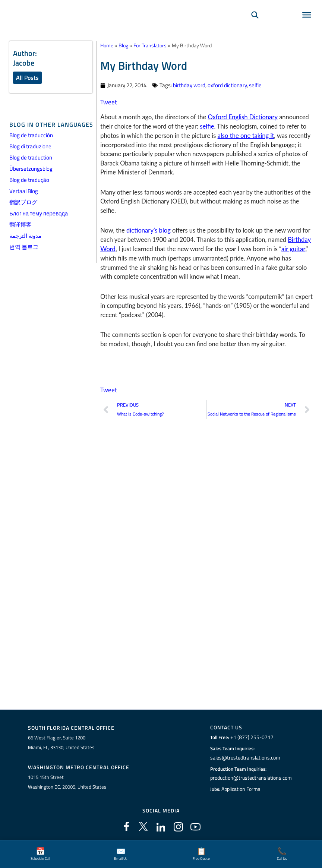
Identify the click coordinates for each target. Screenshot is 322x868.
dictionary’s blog (149, 230)
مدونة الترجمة (25, 236)
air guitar (293, 248)
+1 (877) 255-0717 (251, 737)
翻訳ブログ (23, 202)
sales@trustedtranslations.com (245, 757)
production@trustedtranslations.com (251, 778)
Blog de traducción (31, 135)
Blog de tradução (29, 180)
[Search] (255, 25)
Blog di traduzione (30, 146)
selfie (255, 85)
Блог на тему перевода (39, 213)
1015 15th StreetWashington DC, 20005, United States (67, 782)
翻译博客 (20, 225)
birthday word (189, 85)
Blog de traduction (31, 157)
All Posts (27, 78)
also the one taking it (246, 135)
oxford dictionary (227, 85)
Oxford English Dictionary (242, 116)
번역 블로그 (24, 247)
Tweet (108, 102)
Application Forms (242, 789)
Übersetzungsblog (31, 169)
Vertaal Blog (24, 191)
